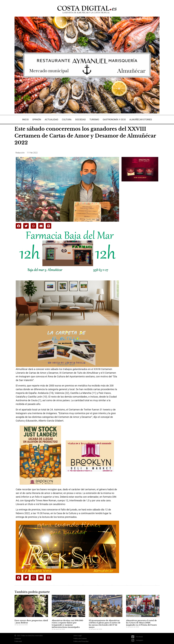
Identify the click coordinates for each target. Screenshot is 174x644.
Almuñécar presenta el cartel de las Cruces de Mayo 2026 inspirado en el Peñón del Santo (141, 623)
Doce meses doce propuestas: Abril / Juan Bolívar (31, 622)
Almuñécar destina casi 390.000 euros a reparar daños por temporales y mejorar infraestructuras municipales (67, 624)
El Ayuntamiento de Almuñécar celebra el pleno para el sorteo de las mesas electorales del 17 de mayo (105, 624)
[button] (18, 226)
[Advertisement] (140, 222)
